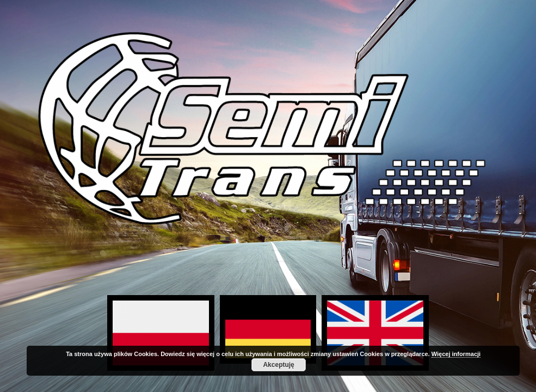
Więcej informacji (456, 354)
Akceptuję (278, 365)
